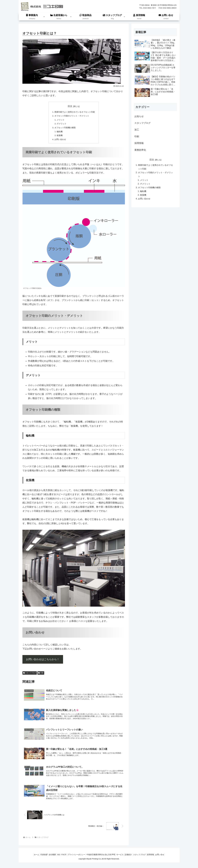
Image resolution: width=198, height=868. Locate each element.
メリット (60, 120)
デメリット (61, 124)
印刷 (41, 675)
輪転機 (59, 133)
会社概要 (47, 860)
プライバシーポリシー (76, 860)
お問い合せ (168, 860)
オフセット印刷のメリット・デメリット (72, 116)
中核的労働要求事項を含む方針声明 (102, 860)
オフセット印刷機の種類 (64, 129)
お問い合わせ (59, 141)
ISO (55, 860)
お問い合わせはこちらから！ (43, 661)
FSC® (62, 860)
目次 (70, 106)
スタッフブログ (30, 675)
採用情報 (157, 860)
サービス (122, 860)
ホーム (28, 860)
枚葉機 (59, 137)
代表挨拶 (37, 860)
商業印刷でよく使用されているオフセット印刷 (75, 112)
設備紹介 (132, 860)
